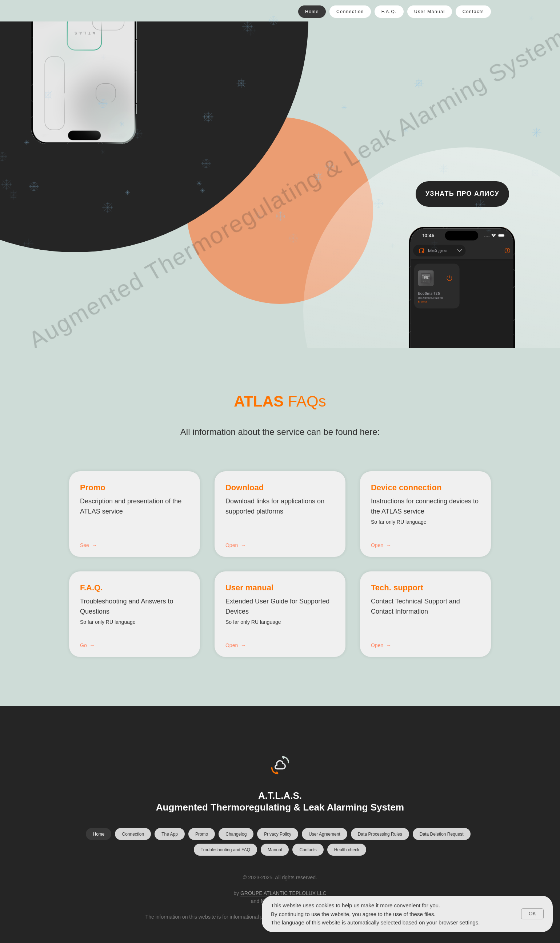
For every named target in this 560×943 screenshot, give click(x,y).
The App (170, 834)
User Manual (430, 12)
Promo (93, 488)
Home (312, 12)
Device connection (406, 488)
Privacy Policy (278, 834)
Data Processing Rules (380, 834)
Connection (350, 12)
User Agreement (325, 834)
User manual (249, 588)
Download (245, 488)
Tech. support (397, 588)
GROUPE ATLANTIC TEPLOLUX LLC (283, 893)
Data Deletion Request (442, 834)
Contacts (473, 12)
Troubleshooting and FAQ (225, 850)
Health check (347, 850)
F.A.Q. (389, 12)
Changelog (236, 834)
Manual (275, 850)
